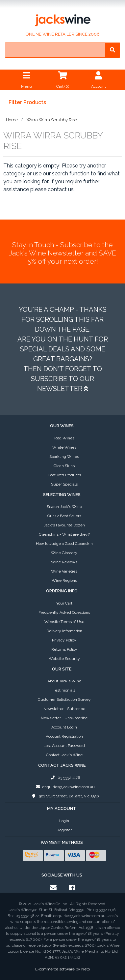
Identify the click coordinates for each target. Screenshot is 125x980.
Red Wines (64, 438)
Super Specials (64, 484)
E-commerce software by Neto (63, 969)
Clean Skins (64, 466)
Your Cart (64, 603)
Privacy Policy (64, 640)
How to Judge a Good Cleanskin (64, 544)
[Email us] (53, 888)
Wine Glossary (64, 553)
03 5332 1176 (64, 778)
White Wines (64, 447)
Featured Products (64, 475)
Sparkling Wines (64, 457)
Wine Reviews (64, 562)
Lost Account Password (64, 746)
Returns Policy (64, 649)
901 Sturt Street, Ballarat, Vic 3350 (64, 796)
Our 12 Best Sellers (64, 516)
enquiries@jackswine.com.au (64, 787)
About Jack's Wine (64, 681)
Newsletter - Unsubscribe (64, 718)
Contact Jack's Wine (64, 755)
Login (64, 821)
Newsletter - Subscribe (64, 709)
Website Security (64, 659)
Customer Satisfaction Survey (64, 699)
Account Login (64, 727)
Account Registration (64, 736)
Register (64, 830)
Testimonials (64, 690)
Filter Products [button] (27, 103)
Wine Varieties (64, 571)
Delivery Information (64, 631)
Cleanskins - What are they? (64, 534)
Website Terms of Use (64, 622)
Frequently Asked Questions (64, 612)
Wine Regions (64, 580)
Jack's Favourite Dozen (64, 525)
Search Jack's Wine (64, 507)
